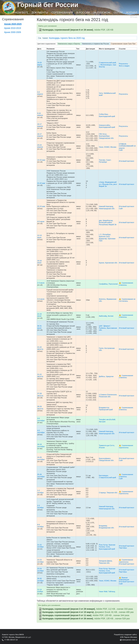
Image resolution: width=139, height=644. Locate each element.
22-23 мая (41, 206)
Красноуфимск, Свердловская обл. (106, 459)
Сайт (121, 150)
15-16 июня (40, 262)
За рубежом (102, 13)
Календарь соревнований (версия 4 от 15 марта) (68, 612)
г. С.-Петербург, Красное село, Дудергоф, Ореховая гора (107, 238)
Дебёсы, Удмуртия (106, 376)
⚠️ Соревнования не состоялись (127, 300)
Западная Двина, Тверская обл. (106, 562)
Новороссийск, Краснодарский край (107, 126)
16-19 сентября (41, 445)
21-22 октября (40, 546)
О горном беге (18, 13)
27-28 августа (40, 395)
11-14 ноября (40, 590)
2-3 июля (41, 283)
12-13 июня (40, 236)
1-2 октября (40, 491)
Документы (40, 13)
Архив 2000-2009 (12, 32)
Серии (118, 13)
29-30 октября (40, 580)
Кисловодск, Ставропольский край (107, 476)
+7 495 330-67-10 (11, 640)
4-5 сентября (41, 431)
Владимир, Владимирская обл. (107, 527)
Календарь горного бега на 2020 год (67, 38)
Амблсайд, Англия (106, 316)
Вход (134, 16)
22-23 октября (40, 561)
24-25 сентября (41, 458)
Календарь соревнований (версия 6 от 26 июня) (68, 30)
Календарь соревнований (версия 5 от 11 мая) (67, 615)
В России (83, 13)
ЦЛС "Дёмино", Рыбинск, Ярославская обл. (108, 328)
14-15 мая (41, 160)
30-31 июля (40, 327)
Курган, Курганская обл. (108, 263)
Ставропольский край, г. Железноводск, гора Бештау (108, 65)
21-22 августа (40, 348)
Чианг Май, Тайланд (107, 591)
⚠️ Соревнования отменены (126, 284)
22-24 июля (40, 315)
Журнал (131, 13)
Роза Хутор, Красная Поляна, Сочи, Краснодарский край (107, 547)
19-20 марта (40, 64)
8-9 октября (40, 526)
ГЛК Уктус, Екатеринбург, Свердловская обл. (106, 136)
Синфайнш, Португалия (108, 284)
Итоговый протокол (127, 161)
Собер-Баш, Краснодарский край (107, 115)
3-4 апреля (40, 93)
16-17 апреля (40, 125)
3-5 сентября (41, 419)
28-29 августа (40, 407)
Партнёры (123, 548)
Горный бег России (48, 5)
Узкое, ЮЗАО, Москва (108, 147)
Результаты (123, 64)
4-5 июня (41, 221)
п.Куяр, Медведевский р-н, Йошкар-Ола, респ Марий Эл (108, 184)
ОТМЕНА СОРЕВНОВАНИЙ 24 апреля (127, 146)
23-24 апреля (40, 146)
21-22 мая (41, 183)
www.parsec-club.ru (130, 640)
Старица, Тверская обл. (108, 493)
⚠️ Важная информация (124, 579)
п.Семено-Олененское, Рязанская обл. (108, 396)
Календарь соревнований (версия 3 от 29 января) (69, 609)
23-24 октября (40, 570)
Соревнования (62, 13)
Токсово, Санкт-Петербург (105, 161)
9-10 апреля (40, 114)
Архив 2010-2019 (12, 28)
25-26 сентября (41, 475)
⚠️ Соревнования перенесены (126, 446)
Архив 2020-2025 (13, 24)
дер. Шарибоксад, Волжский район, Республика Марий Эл (108, 222)
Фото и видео (124, 66)
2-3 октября (40, 507)
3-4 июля (41, 299)
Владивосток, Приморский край (106, 409)
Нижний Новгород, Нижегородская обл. (107, 207)
